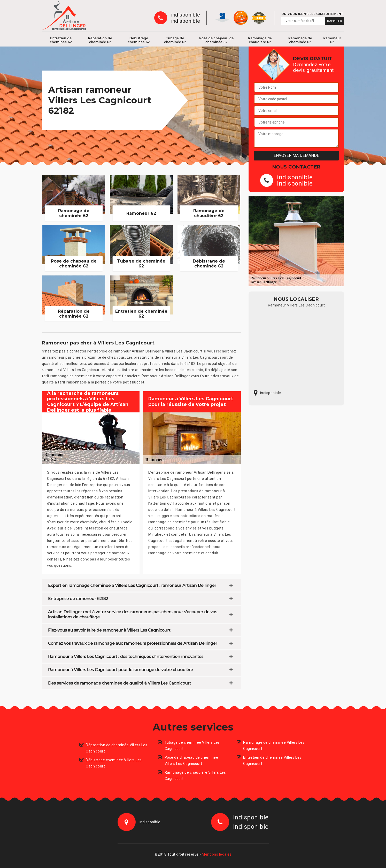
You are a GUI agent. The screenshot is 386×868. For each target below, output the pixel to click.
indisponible (186, 15)
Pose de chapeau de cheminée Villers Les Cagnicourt (191, 761)
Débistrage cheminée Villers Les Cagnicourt (114, 763)
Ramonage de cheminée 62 (300, 40)
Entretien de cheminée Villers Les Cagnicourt (272, 761)
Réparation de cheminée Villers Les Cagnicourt (117, 748)
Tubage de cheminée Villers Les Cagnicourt (192, 746)
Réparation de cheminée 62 (100, 40)
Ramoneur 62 (332, 40)
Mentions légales (217, 854)
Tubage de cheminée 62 (175, 40)
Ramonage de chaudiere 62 (260, 40)
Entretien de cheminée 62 (61, 40)
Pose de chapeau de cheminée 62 (217, 40)
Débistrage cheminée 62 (139, 40)
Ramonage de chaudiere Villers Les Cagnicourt (195, 775)
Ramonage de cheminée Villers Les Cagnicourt (274, 746)
